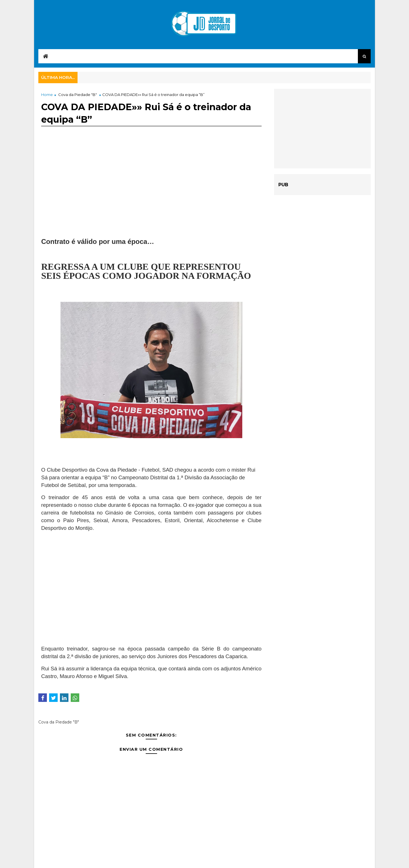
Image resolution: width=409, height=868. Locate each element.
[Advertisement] (151, 186)
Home (47, 95)
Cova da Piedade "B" (78, 95)
